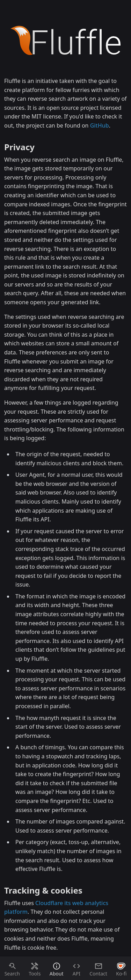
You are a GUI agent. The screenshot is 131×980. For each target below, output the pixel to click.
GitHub (100, 125)
